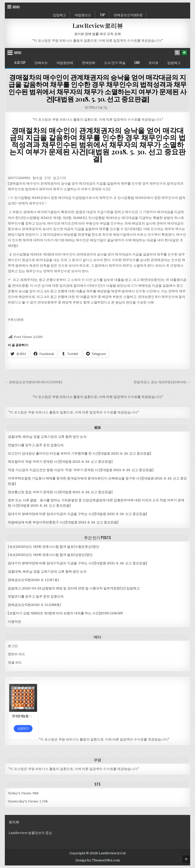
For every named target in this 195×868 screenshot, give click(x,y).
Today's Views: (20, 793)
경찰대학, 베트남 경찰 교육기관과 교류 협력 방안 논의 (47, 437)
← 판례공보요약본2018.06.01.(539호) (34, 382)
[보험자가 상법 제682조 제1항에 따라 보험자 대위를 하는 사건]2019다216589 (65, 613)
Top (102, 15)
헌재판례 (89, 62)
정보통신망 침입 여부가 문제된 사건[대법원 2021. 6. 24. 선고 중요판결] (60, 492)
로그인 (13, 646)
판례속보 (41, 62)
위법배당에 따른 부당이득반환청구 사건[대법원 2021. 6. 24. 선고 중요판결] (63, 522)
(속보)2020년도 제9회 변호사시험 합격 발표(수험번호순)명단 (54, 547)
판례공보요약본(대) (128, 15)
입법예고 (59, 15)
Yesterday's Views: (24, 801)
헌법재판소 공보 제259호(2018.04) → (162, 382)
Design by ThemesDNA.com (98, 860)
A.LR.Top (20, 62)
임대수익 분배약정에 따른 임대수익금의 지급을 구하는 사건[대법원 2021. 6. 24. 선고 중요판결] (77, 514)
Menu (16, 7)
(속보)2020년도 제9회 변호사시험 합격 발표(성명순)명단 (50, 555)
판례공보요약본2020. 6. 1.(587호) (33, 580)
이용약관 (14, 622)
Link (137, 62)
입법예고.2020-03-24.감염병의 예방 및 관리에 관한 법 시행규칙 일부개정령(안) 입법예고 (74, 588)
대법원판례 (65, 62)
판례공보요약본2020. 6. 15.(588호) (34, 605)
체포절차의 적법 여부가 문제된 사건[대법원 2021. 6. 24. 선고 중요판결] (60, 462)
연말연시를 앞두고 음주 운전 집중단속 (36, 445)
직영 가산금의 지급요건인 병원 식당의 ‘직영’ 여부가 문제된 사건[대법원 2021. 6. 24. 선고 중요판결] (81, 470)
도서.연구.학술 (115, 62)
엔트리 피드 (17, 654)
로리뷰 (153, 62)
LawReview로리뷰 (98, 25)
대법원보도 (83, 15)
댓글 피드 (15, 662)
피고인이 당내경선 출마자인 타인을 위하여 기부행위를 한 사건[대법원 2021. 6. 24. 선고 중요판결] (79, 453)
